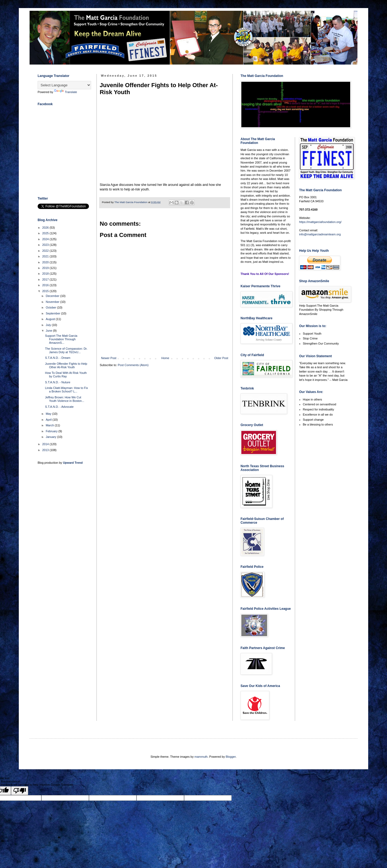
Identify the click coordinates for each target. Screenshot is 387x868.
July (49, 325)
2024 (46, 239)
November (53, 302)
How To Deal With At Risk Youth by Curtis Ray (66, 375)
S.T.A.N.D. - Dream (58, 358)
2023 (46, 245)
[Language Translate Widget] (64, 85)
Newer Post (109, 358)
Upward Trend (73, 463)
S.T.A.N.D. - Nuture (58, 382)
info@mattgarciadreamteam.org (320, 234)
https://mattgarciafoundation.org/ (320, 222)
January (51, 437)
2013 (46, 450)
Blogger (231, 757)
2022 (46, 251)
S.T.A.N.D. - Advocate (59, 407)
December (53, 296)
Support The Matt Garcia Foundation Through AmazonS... (61, 339)
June (49, 331)
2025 (46, 233)
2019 (46, 268)
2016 (46, 285)
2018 (46, 274)
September (53, 313)
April (49, 420)
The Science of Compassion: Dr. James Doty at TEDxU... (66, 350)
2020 (46, 262)
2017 (46, 279)
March (50, 425)
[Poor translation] (20, 791)
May (49, 414)
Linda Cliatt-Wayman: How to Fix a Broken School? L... (66, 390)
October (51, 307)
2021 (46, 256)
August (51, 319)
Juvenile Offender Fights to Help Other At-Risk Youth (66, 365)
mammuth (201, 757)
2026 (46, 228)
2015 (46, 291)
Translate (65, 92)
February (52, 431)
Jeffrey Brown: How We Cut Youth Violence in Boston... (64, 399)
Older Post (221, 358)
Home (165, 358)
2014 (46, 444)
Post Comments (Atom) (133, 365)
